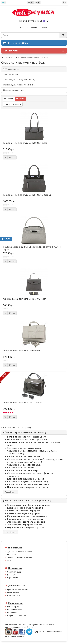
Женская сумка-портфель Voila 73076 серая (25, 299)
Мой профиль (13, 607)
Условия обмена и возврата (20, 557)
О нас (10, 560)
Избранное (12, 613)
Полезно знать (14, 595)
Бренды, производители (18, 589)
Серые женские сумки (24, 448)
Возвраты (12, 575)
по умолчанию (13, 104)
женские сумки (25, 508)
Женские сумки (12, 57)
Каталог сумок (34, 51)
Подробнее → (11, 492)
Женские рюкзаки (11, 74)
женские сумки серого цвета (27, 437)
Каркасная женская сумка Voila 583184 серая (25, 143)
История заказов (15, 610)
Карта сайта (13, 578)
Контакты (11, 554)
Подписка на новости (17, 616)
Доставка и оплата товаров (20, 551)
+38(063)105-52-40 (33, 21)
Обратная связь (14, 572)
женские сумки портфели (26, 528)
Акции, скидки (13, 592)
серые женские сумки (23, 442)
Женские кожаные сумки (14, 90)
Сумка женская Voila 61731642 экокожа (23, 403)
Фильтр (6, 239)
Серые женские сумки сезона (28, 484)
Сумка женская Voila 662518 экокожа (21, 351)
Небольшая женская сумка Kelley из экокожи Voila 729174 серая (32, 248)
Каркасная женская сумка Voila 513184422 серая (27, 195)
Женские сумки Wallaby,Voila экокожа (19, 85)
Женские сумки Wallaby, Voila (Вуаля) (19, 80)
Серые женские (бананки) (28, 482)
